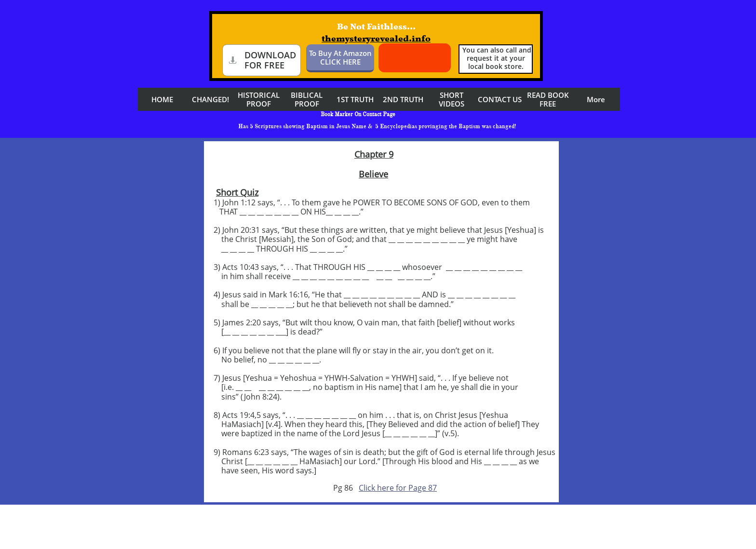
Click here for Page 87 (398, 488)
